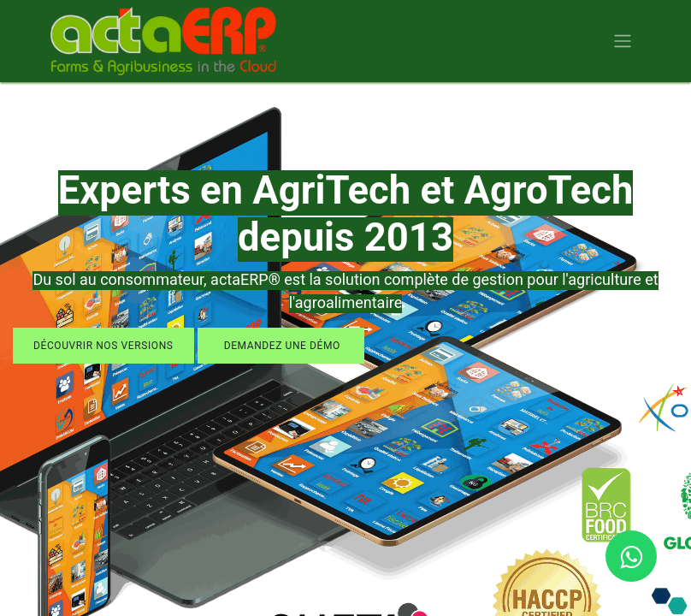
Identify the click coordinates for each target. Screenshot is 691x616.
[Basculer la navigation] (623, 41)
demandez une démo (281, 346)
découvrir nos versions (103, 346)
